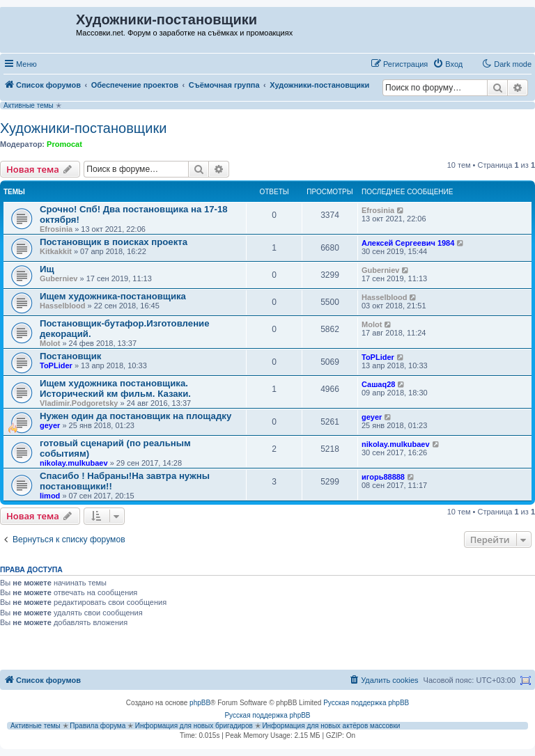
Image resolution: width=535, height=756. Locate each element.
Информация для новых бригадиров (194, 726)
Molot (50, 343)
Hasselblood (62, 306)
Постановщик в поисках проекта (114, 242)
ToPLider (56, 365)
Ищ (47, 269)
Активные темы (29, 105)
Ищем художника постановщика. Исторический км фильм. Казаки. (115, 388)
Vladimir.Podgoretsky (79, 403)
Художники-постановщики (83, 128)
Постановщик (70, 356)
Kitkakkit (56, 251)
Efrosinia (56, 229)
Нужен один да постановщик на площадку (135, 416)
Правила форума (98, 726)
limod (50, 496)
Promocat (64, 144)
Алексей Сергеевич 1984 (408, 243)
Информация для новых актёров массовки (331, 726)
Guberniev (59, 278)
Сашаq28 (378, 384)
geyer (50, 425)
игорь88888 (383, 477)
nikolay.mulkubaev (74, 463)
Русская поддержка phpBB (366, 703)
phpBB (200, 703)
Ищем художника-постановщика (113, 296)
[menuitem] (448, 64)
